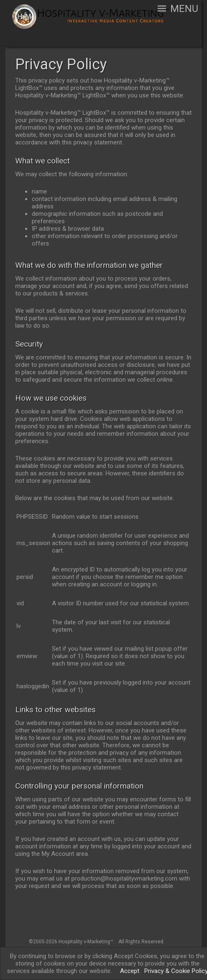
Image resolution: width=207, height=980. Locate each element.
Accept (130, 971)
